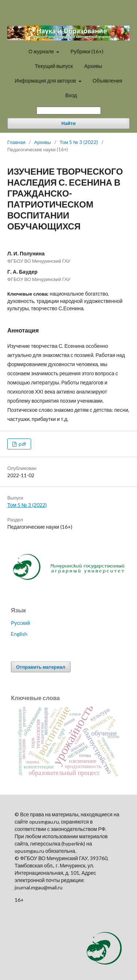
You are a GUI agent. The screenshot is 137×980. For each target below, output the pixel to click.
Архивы (93, 66)
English (19, 634)
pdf (22, 444)
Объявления (108, 81)
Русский (20, 623)
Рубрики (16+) (87, 51)
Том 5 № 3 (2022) (79, 142)
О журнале (42, 51)
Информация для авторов (46, 81)
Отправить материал (41, 667)
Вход (71, 95)
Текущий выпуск (54, 66)
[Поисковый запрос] (69, 111)
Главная (16, 142)
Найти (68, 123)
